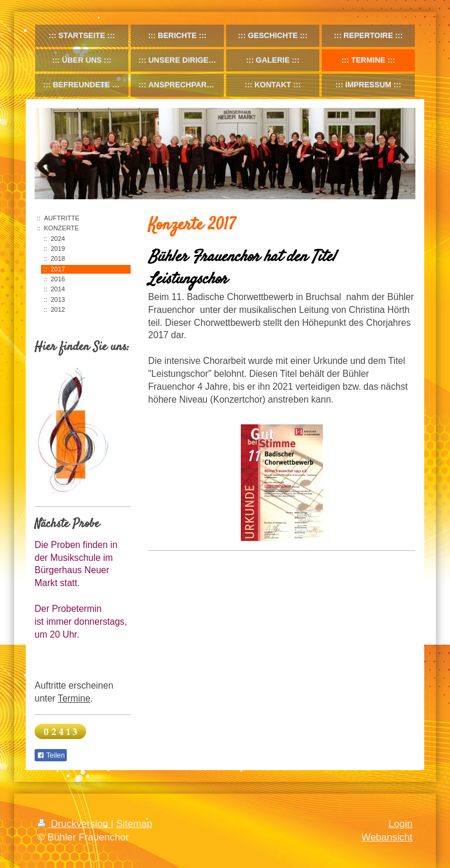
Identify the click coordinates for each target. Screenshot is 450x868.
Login (400, 824)
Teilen (51, 755)
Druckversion (74, 824)
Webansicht (387, 837)
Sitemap (134, 824)
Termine (74, 698)
